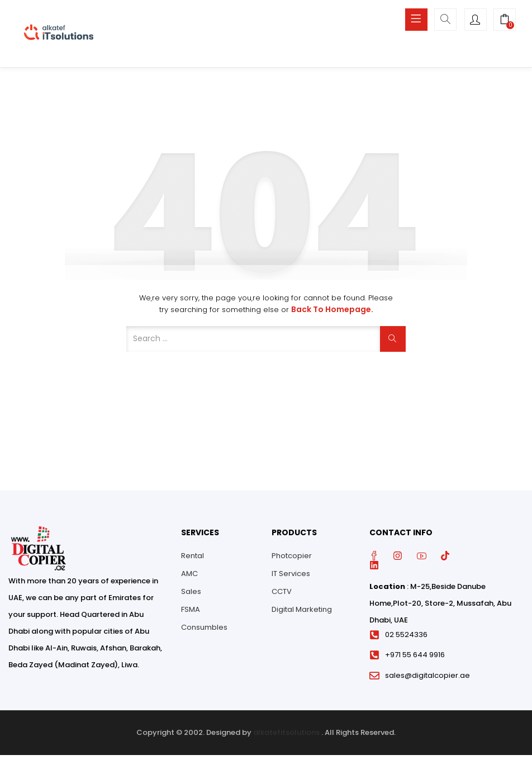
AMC (189, 574)
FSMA (191, 609)
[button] (505, 21)
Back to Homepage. (332, 309)
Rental (193, 556)
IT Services (291, 574)
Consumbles (204, 627)
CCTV (282, 591)
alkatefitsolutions (286, 732)
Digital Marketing (302, 609)
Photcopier (292, 556)
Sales (191, 591)
